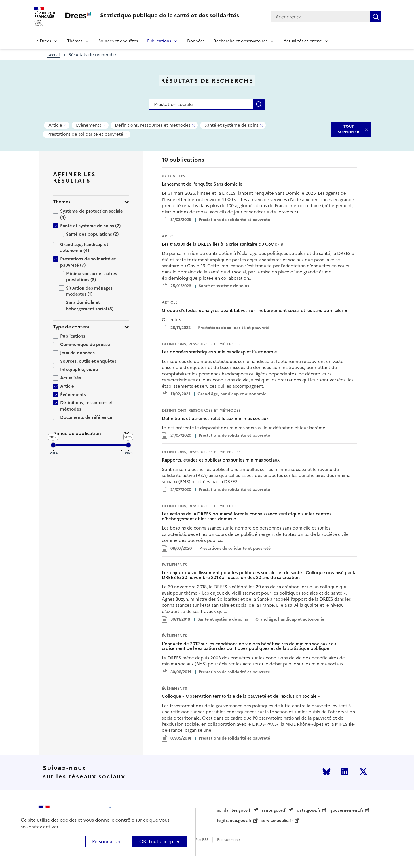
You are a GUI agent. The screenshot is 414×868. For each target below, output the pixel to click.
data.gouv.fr (309, 810)
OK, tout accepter (159, 841)
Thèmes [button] (62, 202)
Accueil (54, 55)
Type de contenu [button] (72, 327)
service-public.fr (277, 821)
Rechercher (376, 17)
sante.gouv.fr (275, 810)
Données (196, 41)
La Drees (43, 41)
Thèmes (75, 41)
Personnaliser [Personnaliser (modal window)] (107, 841)
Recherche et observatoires (241, 41)
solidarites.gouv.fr (235, 810)
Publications (159, 41)
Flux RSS (202, 840)
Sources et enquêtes (118, 41)
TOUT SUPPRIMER (349, 129)
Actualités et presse (303, 41)
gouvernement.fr (347, 810)
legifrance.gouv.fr (234, 821)
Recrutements (229, 840)
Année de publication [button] (77, 433)
